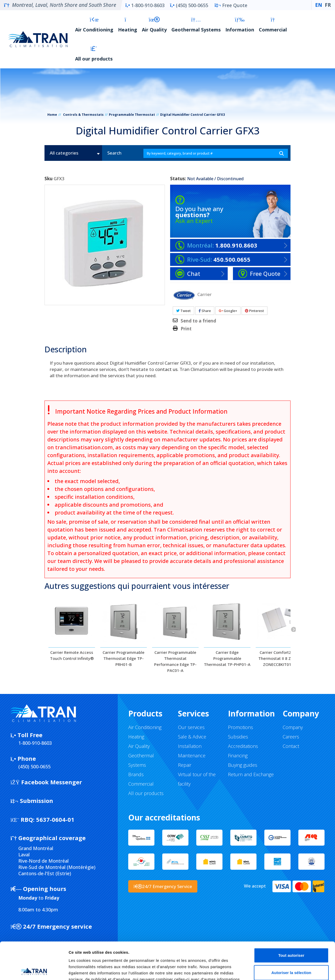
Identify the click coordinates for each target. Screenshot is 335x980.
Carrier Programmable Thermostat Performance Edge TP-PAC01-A (175, 661)
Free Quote (231, 5)
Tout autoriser (291, 918)
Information (240, 25)
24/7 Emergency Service (163, 886)
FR (328, 5)
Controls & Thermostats (83, 115)
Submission (32, 801)
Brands (136, 774)
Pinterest (255, 311)
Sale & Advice (192, 737)
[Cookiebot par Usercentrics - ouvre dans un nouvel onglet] (34, 970)
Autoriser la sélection (291, 935)
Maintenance (192, 755)
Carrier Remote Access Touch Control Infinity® (72, 655)
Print (186, 329)
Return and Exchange (251, 774)
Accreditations (243, 746)
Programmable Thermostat (132, 115)
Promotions (241, 727)
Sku (49, 179)
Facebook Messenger (46, 782)
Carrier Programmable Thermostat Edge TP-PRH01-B (124, 658)
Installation (190, 746)
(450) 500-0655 (189, 5)
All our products (94, 54)
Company (293, 727)
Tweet (183, 311)
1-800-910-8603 (145, 5)
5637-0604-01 (42, 819)
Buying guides (243, 765)
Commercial (273, 25)
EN (319, 5)
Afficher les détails (288, 970)
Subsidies (238, 737)
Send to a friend (198, 321)
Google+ (228, 311)
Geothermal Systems (196, 25)
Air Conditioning (94, 25)
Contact (291, 746)
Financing (238, 755)
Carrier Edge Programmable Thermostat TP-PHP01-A (227, 658)
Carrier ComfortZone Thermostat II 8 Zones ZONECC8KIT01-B (279, 658)
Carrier (205, 294)
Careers (291, 737)
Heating (128, 25)
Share (205, 311)
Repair (185, 765)
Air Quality (154, 25)
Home (52, 115)
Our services (191, 727)
